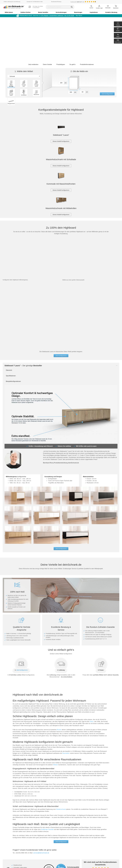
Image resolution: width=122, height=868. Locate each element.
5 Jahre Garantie (48, 823)
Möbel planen (9, 12)
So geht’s (72, 64)
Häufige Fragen (28, 827)
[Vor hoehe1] (61, 83)
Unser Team (9, 821)
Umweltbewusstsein (11, 825)
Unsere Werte (9, 827)
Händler (64, 825)
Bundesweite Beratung (56, 2)
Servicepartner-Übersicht (31, 839)
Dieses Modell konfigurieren (61, 141)
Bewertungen (78, 12)
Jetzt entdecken (33, 64)
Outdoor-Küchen (25, 12)
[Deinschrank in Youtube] (66, 848)
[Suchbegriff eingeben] (60, 7)
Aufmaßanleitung (29, 837)
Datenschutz (47, 825)
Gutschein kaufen (29, 821)
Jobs (7, 831)
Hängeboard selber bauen (12, 861)
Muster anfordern (29, 825)
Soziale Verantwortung (11, 829)
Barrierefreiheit (47, 827)
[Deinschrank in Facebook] (52, 848)
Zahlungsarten (47, 821)
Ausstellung (84, 825)
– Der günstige (23, 266)
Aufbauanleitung (29, 835)
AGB (83, 829)
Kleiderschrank (61, 710)
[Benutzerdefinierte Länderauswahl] (116, 2)
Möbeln (56, 665)
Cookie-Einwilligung (49, 829)
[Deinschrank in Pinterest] (61, 848)
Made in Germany (10, 823)
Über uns (84, 821)
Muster (59, 630)
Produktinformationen (87, 64)
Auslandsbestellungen (30, 829)
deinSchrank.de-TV (10, 833)
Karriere (83, 823)
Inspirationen (94, 12)
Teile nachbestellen (29, 823)
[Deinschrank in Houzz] (70, 848)
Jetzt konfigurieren (107, 94)
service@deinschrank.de (41, 753)
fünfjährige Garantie (47, 730)
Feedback (65, 823)
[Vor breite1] (71, 92)
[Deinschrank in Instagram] (57, 848)
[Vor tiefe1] (83, 92)
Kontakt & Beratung (111, 12)
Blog (64, 821)
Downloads (27, 833)
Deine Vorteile (47, 64)
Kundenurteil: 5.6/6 (77, 2)
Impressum (84, 831)
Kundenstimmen (67, 827)
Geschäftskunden (86, 827)
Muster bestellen (43, 12)
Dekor (92, 622)
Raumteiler (66, 654)
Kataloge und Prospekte (31, 831)
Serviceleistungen (61, 12)
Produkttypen (61, 64)
